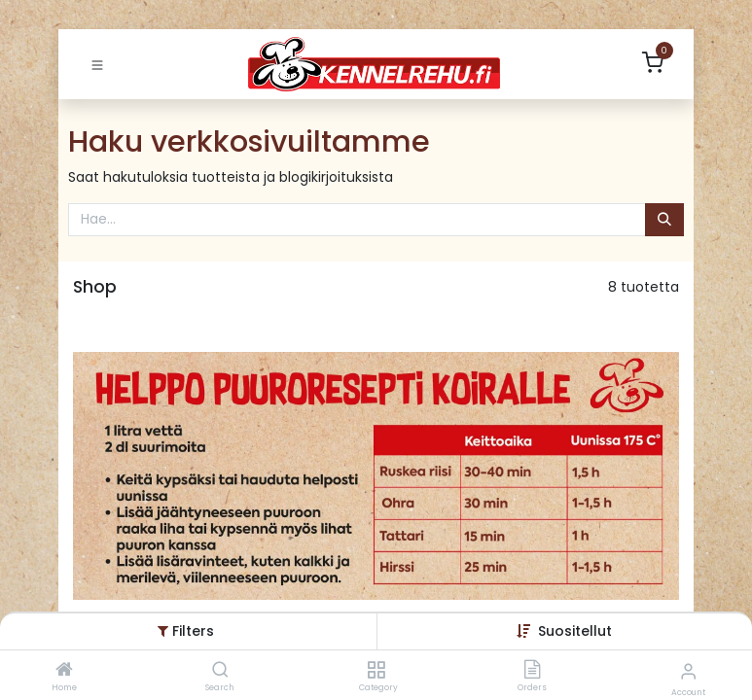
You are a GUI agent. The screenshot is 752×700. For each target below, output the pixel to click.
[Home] (64, 671)
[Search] (220, 671)
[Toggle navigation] (97, 64)
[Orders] (532, 671)
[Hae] (664, 220)
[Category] (376, 671)
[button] (575, 631)
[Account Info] (688, 671)
